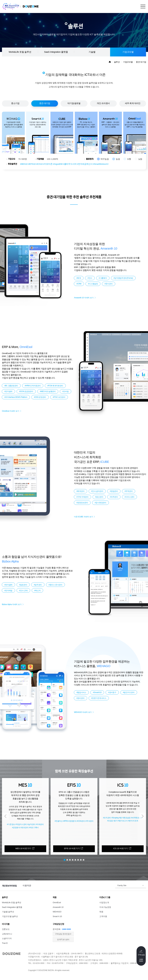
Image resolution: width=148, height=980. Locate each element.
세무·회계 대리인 (133, 103)
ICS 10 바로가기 (121, 848)
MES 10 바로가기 (23, 848)
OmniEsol (57, 902)
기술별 (92, 52)
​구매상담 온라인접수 (63, 934)
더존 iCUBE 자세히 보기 (83, 517)
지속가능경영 (105, 907)
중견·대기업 (45, 103)
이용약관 (27, 886)
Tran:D (5, 943)
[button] (5, 816)
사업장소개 (104, 902)
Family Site (122, 886)
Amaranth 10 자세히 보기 (84, 298)
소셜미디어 (7, 938)
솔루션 (117, 62)
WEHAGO (57, 912)
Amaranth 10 (58, 907)
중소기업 (15, 103)
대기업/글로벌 (74, 103)
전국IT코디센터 (63, 940)
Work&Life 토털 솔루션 (20, 52)
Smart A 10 (57, 916)
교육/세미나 (7, 934)
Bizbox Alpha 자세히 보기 (12, 604)
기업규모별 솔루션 (10, 916)
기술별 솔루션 (8, 912)
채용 (101, 912)
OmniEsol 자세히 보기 (11, 411)
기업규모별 (128, 52)
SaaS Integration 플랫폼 (56, 52)
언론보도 (6, 929)
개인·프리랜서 (103, 103)
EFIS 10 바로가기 (72, 848)
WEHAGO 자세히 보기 (83, 712)
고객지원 (103, 916)
